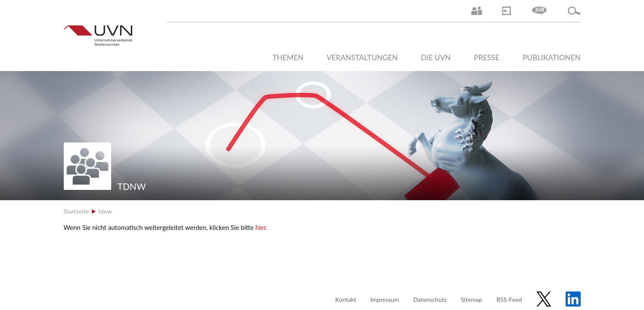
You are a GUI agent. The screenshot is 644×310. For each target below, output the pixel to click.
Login (506, 11)
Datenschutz (430, 299)
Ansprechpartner (477, 11)
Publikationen (551, 57)
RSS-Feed (509, 299)
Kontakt (346, 299)
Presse (487, 57)
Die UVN (436, 57)
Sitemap (472, 299)
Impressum (385, 299)
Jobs (539, 11)
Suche (574, 11)
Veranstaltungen (362, 57)
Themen (288, 57)
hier (261, 227)
